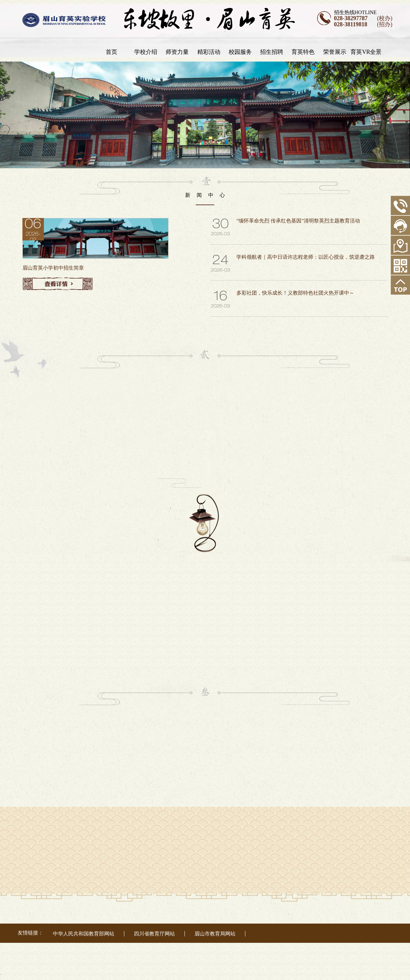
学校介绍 (148, 52)
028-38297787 (351, 18)
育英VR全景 (368, 52)
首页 (113, 52)
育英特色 (305, 52)
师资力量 (179, 52)
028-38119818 (351, 25)
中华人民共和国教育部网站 (84, 934)
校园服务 (242, 52)
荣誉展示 (337, 52)
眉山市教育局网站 (215, 934)
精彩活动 (211, 52)
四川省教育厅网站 (154, 934)
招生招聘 (274, 52)
